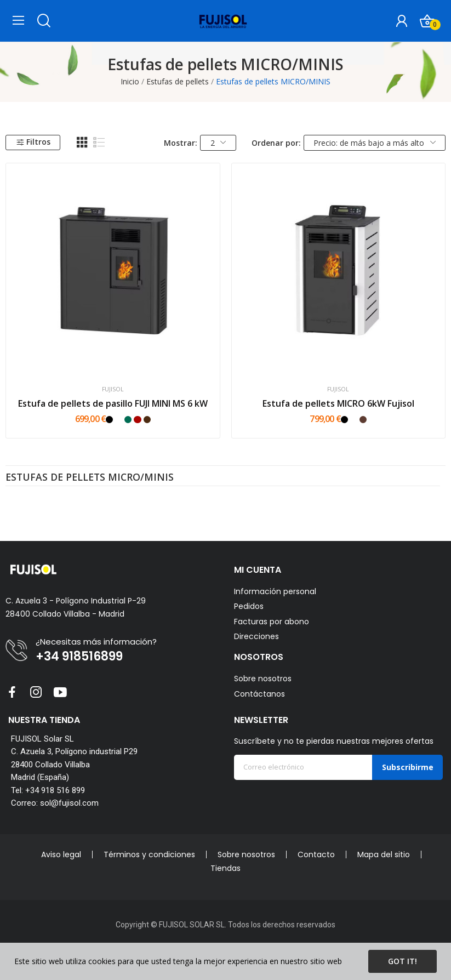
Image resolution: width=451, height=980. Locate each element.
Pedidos (249, 606)
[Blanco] (119, 420)
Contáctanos (259, 694)
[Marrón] (147, 420)
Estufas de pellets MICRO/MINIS (90, 478)
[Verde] (128, 420)
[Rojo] (137, 420)
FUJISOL (113, 389)
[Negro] (109, 420)
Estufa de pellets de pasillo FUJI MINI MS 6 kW (113, 403)
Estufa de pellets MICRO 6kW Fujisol (338, 403)
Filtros (33, 142)
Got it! (403, 961)
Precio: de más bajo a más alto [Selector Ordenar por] (375, 143)
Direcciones (256, 637)
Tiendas (225, 868)
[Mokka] (363, 420)
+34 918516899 (79, 657)
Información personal (275, 592)
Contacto (316, 854)
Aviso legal (61, 854)
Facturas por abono (272, 622)
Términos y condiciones (149, 854)
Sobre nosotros (263, 679)
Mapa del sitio (384, 854)
